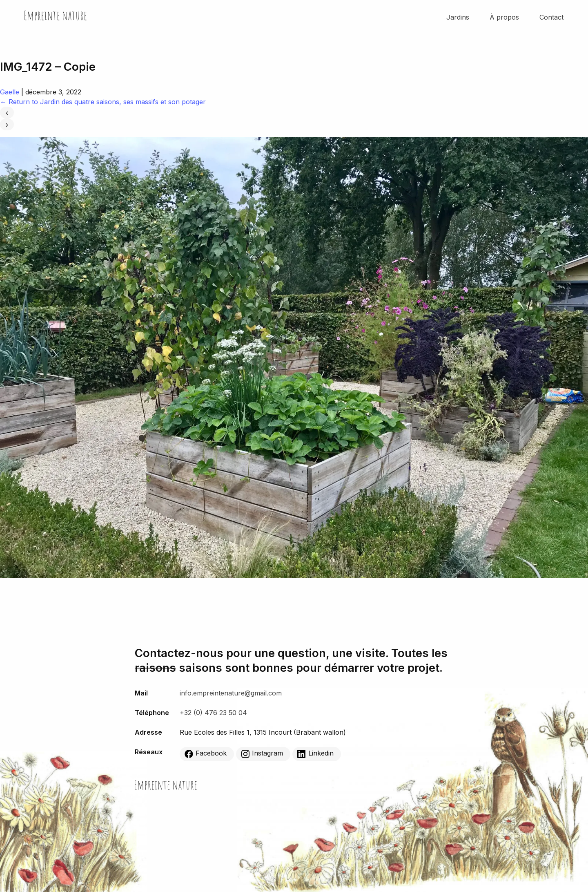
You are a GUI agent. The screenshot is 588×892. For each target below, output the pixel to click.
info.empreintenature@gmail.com (231, 693)
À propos (504, 17)
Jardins (458, 17)
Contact (551, 17)
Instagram (262, 753)
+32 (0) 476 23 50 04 (213, 713)
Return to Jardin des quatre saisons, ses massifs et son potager (103, 102)
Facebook (206, 753)
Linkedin (315, 753)
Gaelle (10, 92)
